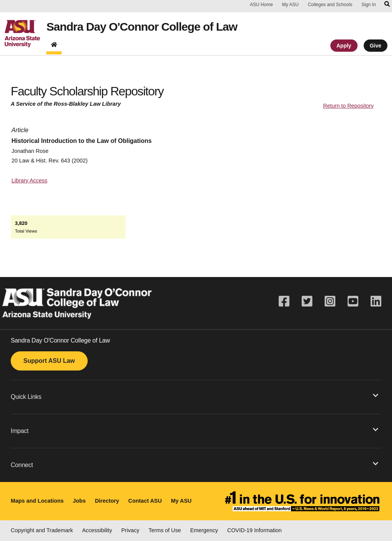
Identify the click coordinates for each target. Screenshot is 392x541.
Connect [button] (194, 464)
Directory (107, 501)
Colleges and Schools (330, 5)
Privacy (130, 530)
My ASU (290, 5)
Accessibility (97, 530)
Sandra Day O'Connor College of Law (148, 28)
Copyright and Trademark (42, 530)
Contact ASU (145, 501)
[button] (196, 397)
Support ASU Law (49, 361)
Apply (344, 47)
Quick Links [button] (194, 396)
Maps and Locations (37, 501)
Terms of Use (165, 530)
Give (376, 47)
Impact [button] (194, 430)
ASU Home (261, 5)
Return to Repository (348, 106)
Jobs (79, 501)
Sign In (368, 5)
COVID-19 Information (255, 530)
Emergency (204, 530)
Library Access (29, 180)
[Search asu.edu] (387, 5)
